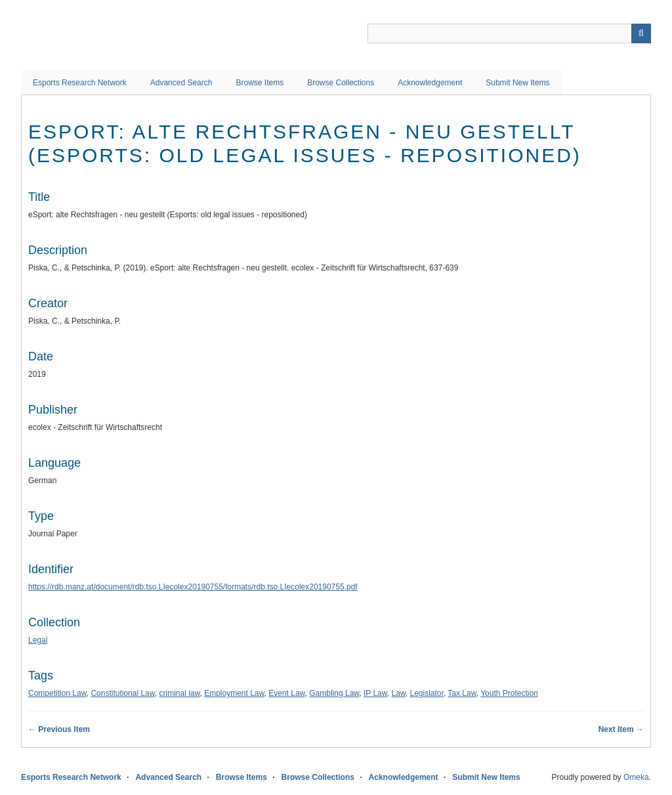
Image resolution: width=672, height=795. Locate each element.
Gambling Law (334, 693)
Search (641, 33)
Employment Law (234, 693)
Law (398, 693)
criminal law (179, 693)
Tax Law (462, 693)
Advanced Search (181, 83)
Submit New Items (517, 83)
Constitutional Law (122, 693)
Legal (38, 640)
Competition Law (57, 693)
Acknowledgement (430, 83)
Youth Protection (509, 693)
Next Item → (621, 729)
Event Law (286, 693)
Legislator (427, 693)
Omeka (636, 777)
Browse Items (260, 83)
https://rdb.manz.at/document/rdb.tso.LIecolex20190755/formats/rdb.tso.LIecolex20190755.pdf (193, 587)
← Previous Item (59, 729)
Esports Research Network (80, 83)
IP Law (375, 693)
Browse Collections (341, 83)
